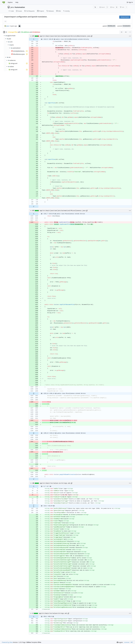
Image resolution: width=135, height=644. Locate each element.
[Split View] (126, 32)
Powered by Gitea (7, 642)
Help (17, 2)
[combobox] (121, 32)
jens (12, 7)
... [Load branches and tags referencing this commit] (5, 21)
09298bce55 (111, 26)
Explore (10, 2)
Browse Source (125, 17)
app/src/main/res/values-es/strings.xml (55, 483)
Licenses (127, 642)
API (132, 642)
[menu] (130, 32)
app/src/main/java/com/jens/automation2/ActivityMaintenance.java (65, 36)
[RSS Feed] (95, 7)
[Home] (4, 2)
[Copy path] (92, 36)
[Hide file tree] (4, 32)
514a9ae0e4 (126, 26)
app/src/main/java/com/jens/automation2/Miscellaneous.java (63, 211)
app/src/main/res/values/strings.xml (53, 613)
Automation (20, 7)
